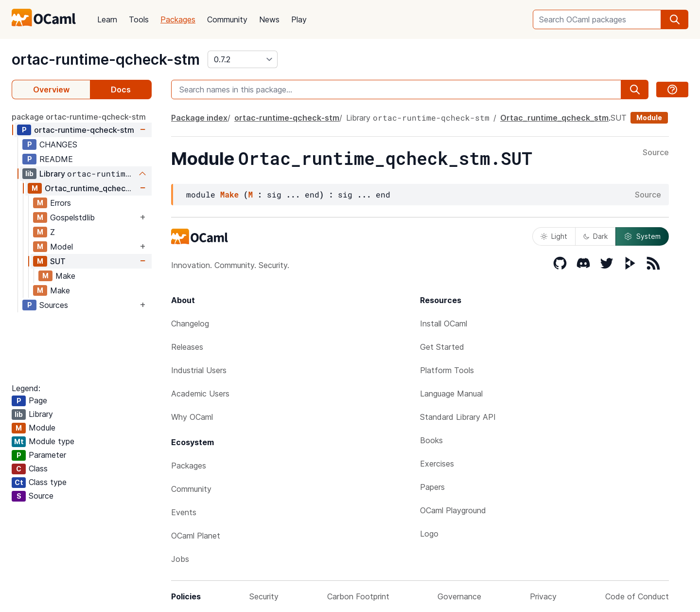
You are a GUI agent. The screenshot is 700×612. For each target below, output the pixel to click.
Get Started (442, 347)
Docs (121, 90)
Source (656, 153)
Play (299, 19)
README (56, 159)
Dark (595, 236)
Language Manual (451, 394)
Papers (432, 487)
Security (264, 596)
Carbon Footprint (358, 596)
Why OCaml (192, 417)
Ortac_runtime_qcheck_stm (91, 188)
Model (61, 247)
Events (184, 512)
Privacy (543, 596)
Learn (107, 19)
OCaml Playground (453, 510)
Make (65, 276)
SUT (58, 261)
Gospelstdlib (72, 217)
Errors (61, 203)
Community (227, 19)
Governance (459, 596)
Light (554, 236)
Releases (187, 347)
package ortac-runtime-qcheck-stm (79, 117)
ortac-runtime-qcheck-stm (106, 59)
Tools (139, 19)
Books (431, 440)
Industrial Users (199, 370)
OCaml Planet (196, 536)
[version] (243, 59)
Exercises (437, 464)
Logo (429, 534)
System (642, 236)
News (269, 19)
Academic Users (200, 394)
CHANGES (58, 144)
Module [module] (649, 117)
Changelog (190, 324)
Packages (178, 19)
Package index (199, 118)
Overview (51, 90)
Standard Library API (458, 417)
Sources (54, 305)
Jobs (180, 559)
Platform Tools (447, 370)
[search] (675, 19)
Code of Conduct (637, 596)
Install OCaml (444, 324)
